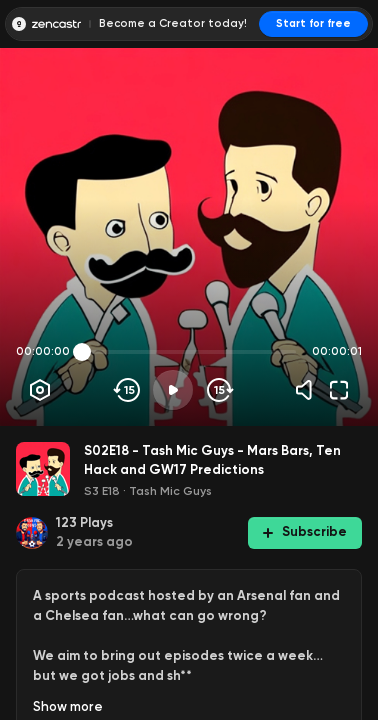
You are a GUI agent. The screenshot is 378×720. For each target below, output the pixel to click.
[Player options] (40, 390)
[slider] (82, 352)
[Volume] (309, 390)
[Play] (173, 390)
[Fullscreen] (339, 390)
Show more (68, 706)
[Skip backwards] (127, 390)
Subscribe (305, 531)
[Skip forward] (218, 390)
